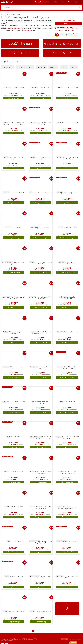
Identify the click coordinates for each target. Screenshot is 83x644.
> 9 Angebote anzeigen (40, 168)
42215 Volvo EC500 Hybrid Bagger (16, 158)
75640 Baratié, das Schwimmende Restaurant (68, 263)
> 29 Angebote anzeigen (13, 308)
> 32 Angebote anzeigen (67, 238)
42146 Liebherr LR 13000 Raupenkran (43, 158)
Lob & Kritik (73, 643)
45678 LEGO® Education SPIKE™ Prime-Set (43, 123)
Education (33, 122)
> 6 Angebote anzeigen (40, 133)
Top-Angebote (7, 67)
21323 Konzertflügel (69, 402)
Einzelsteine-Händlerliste (14, 29)
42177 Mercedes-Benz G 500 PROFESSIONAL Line (43, 263)
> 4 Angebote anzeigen (67, 203)
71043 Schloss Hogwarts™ (71, 122)
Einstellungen (77, 2)
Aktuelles (51, 2)
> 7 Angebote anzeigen (13, 412)
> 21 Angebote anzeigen (67, 342)
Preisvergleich (38, 2)
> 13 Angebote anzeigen (13, 98)
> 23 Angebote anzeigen (13, 273)
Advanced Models (8, 262)
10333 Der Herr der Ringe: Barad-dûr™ (43, 542)
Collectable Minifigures (36, 437)
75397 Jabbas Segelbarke (17, 192)
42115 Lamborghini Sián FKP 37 (16, 402)
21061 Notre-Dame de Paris (44, 368)
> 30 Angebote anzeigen (67, 98)
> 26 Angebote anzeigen (13, 587)
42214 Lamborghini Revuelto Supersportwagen (43, 472)
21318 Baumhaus (16, 541)
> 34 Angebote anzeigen (13, 168)
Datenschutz (72, 639)
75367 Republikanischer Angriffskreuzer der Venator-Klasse (14, 123)
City (31, 192)
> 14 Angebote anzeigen (13, 133)
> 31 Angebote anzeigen (40, 98)
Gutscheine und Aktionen (26, 30)
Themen (65, 2)
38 (50, 631)
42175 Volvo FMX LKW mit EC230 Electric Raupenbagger (41, 333)
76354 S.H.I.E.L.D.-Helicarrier (44, 228)
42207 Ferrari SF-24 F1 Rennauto (16, 507)
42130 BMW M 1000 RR (16, 472)
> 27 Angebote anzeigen (13, 482)
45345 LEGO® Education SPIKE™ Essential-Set (70, 193)
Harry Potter (60, 122)
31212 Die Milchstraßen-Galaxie (69, 332)
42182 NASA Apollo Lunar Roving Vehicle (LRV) (70, 368)
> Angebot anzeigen (40, 447)
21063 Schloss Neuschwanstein (69, 298)
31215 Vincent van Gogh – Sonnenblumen (42, 403)
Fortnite (60, 227)
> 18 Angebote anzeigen (67, 133)
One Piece (62, 262)
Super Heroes (35, 227)
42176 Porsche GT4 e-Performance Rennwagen (68, 472)
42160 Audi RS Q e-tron (16, 576)
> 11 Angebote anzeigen (67, 517)
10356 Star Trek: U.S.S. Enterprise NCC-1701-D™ (68, 507)
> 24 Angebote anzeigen (67, 377)
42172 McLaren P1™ (43, 88)
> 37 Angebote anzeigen (40, 587)
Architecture (63, 297)
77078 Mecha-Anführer (70, 227)
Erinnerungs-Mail (67, 27)
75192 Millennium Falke (17, 88)
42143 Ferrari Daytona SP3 (70, 88)
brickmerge (65, 639)
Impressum (79, 639)
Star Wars (6, 88)
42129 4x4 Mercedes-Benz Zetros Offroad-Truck (70, 158)
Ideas (61, 402)
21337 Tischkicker (16, 437)
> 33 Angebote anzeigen (40, 273)
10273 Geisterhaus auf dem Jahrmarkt (70, 542)
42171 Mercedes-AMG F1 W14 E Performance (43, 298)
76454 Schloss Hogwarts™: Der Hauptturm (17, 298)
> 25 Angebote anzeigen (40, 412)
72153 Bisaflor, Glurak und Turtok (17, 368)
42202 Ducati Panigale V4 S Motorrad (16, 333)
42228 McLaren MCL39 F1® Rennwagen (43, 612)
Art (58, 332)
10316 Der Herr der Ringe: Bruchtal (17, 263)
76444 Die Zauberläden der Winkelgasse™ (71, 437)
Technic (34, 88)
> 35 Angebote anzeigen (40, 308)
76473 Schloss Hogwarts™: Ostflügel (71, 577)
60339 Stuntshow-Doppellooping (42, 192)
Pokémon (6, 367)
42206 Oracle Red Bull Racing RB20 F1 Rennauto (43, 507)
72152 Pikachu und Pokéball (17, 611)
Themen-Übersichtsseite (15, 27)
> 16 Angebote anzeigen (13, 238)
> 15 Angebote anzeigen (40, 203)
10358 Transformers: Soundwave (45, 577)
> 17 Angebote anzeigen (40, 552)
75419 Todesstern (17, 227)
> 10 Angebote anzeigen (67, 168)
